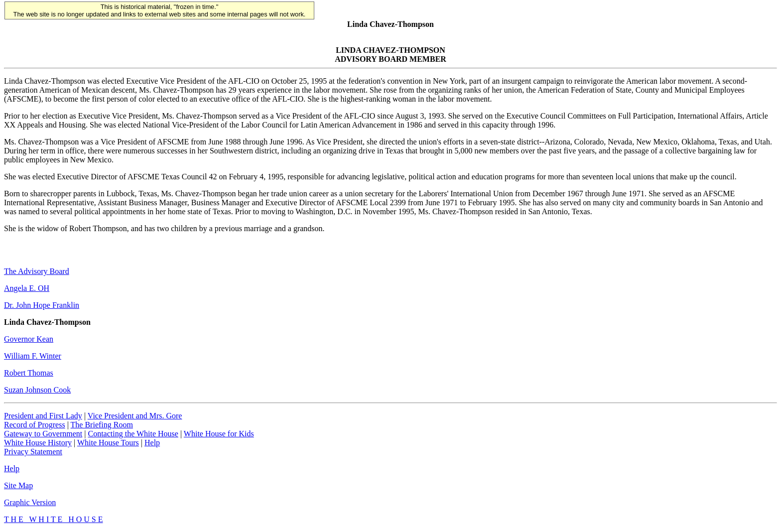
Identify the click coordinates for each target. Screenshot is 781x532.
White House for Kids (219, 434)
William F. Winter (33, 356)
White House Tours (108, 443)
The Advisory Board (37, 271)
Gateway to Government (43, 434)
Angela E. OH (27, 288)
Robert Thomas (29, 373)
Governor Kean (29, 339)
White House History (38, 443)
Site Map (18, 485)
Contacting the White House (133, 434)
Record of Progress (35, 425)
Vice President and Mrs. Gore (135, 416)
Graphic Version (30, 502)
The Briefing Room (102, 425)
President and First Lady (43, 416)
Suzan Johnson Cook (37, 390)
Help (152, 443)
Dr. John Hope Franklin (42, 305)
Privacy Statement (33, 452)
